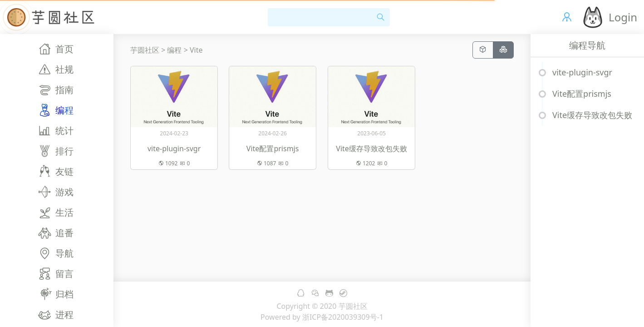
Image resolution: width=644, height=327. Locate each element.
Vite (196, 50)
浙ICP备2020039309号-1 (343, 317)
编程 (174, 50)
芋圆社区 (145, 50)
